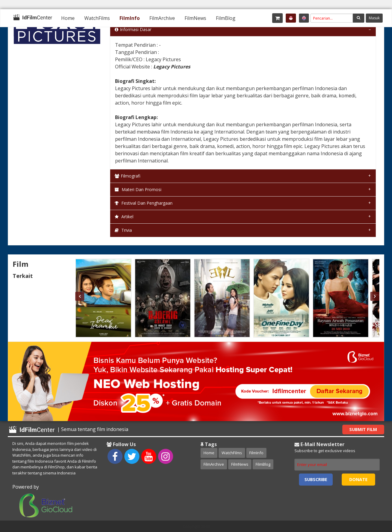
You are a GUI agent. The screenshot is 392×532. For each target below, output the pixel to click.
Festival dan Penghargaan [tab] (144, 203)
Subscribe (316, 479)
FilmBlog (226, 18)
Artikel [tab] (124, 217)
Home (68, 18)
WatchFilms (97, 18)
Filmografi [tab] (128, 176)
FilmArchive (162, 18)
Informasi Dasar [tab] (133, 29)
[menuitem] (68, 18)
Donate (358, 479)
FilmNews (195, 18)
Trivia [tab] (123, 230)
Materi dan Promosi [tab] (138, 189)
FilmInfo (130, 18)
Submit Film (363, 429)
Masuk (374, 18)
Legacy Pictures (172, 67)
